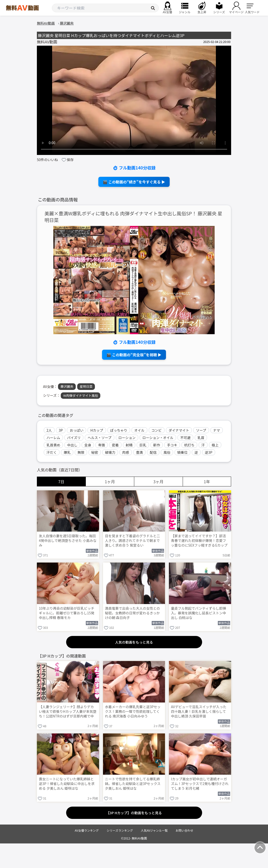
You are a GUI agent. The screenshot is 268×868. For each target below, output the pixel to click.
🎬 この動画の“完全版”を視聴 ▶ (134, 355)
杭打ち (189, 445)
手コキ (172, 445)
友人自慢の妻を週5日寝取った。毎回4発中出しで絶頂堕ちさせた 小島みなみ (68, 541)
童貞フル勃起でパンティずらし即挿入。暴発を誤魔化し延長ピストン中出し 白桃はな (198, 613)
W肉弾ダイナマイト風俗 (81, 395)
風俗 (167, 452)
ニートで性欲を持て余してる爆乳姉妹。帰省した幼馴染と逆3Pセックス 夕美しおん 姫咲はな (133, 784)
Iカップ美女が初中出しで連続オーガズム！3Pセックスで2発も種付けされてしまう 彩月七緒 (200, 784)
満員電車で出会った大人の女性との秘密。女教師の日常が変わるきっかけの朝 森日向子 (133, 613)
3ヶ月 (158, 482)
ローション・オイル (158, 438)
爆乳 (67, 452)
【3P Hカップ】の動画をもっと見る (134, 813)
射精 (129, 445)
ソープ (201, 430)
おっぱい (76, 430)
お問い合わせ (184, 830)
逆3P (209, 452)
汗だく (52, 452)
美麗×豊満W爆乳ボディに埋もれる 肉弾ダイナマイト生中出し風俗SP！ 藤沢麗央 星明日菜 (133, 217)
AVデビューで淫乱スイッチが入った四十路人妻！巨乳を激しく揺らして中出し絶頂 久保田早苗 (199, 711)
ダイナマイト (179, 430)
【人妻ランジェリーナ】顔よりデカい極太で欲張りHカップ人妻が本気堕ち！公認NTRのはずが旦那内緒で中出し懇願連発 (68, 712)
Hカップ (97, 430)
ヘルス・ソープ (99, 438)
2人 (49, 430)
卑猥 (102, 445)
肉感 (126, 452)
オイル (139, 430)
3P (61, 430)
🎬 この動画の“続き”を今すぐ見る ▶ (134, 182)
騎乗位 (182, 452)
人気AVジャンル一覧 (154, 830)
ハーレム (53, 438)
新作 (157, 445)
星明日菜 (86, 386)
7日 (61, 482)
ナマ (217, 430)
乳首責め (53, 445)
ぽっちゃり (119, 430)
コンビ (157, 430)
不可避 (185, 438)
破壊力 (110, 452)
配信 (153, 452)
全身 (88, 445)
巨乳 (143, 445)
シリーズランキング (120, 830)
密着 (115, 445)
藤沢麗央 (67, 386)
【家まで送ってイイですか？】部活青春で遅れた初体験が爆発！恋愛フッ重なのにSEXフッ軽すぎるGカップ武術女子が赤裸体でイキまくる (199, 541)
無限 (81, 452)
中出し (72, 445)
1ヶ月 (110, 482)
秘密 (95, 452)
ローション (127, 438)
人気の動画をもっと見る (134, 642)
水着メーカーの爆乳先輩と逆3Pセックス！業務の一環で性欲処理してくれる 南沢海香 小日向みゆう (133, 711)
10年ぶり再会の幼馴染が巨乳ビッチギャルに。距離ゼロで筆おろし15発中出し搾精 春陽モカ (67, 613)
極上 (215, 445)
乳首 (201, 438)
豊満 (139, 452)
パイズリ (74, 438)
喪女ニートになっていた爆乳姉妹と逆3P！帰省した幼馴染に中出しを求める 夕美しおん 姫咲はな (67, 784)
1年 (207, 482)
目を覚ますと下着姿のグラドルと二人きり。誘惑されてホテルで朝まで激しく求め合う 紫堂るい (133, 541)
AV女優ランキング (87, 830)
